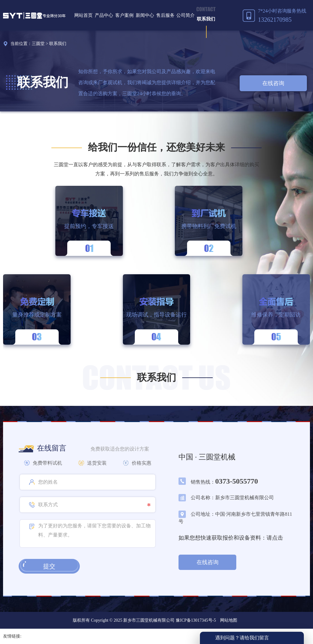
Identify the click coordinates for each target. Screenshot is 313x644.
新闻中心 (145, 15)
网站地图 (229, 620)
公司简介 (186, 15)
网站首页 (83, 15)
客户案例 (124, 15)
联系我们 (206, 19)
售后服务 (165, 15)
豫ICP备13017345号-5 (195, 620)
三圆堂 (38, 44)
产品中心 (104, 15)
